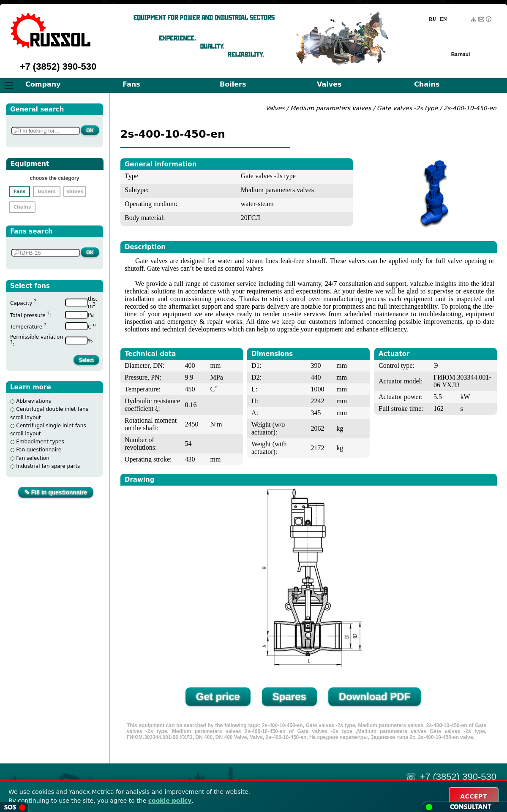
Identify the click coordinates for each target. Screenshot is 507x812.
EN (443, 19)
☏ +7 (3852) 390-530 (451, 777)
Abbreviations (34, 401)
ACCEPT (474, 796)
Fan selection (33, 458)
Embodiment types (40, 442)
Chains (427, 84)
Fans (131, 84)
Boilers (233, 84)
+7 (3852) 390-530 (58, 67)
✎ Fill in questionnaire (56, 492)
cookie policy (170, 801)
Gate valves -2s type (407, 108)
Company (43, 84)
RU (432, 19)
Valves (329, 84)
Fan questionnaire (39, 450)
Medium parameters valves (331, 108)
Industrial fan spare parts (48, 466)
